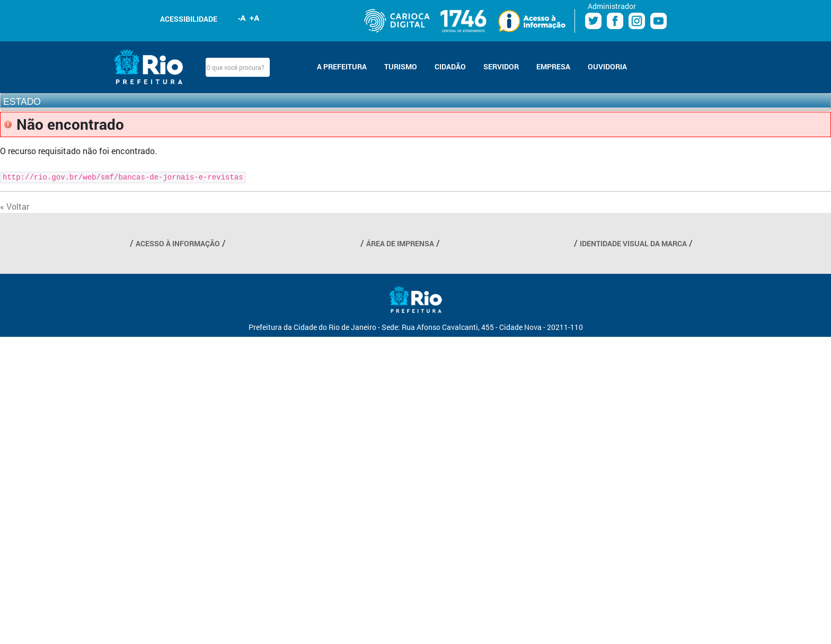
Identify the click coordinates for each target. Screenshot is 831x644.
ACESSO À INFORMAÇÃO (178, 243)
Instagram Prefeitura (637, 21)
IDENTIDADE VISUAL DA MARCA (633, 243)
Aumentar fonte (255, 18)
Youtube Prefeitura (658, 21)
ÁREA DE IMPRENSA (400, 243)
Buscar (279, 67)
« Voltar (15, 206)
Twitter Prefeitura (593, 21)
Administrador (612, 6)
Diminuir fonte (242, 18)
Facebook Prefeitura (615, 21)
